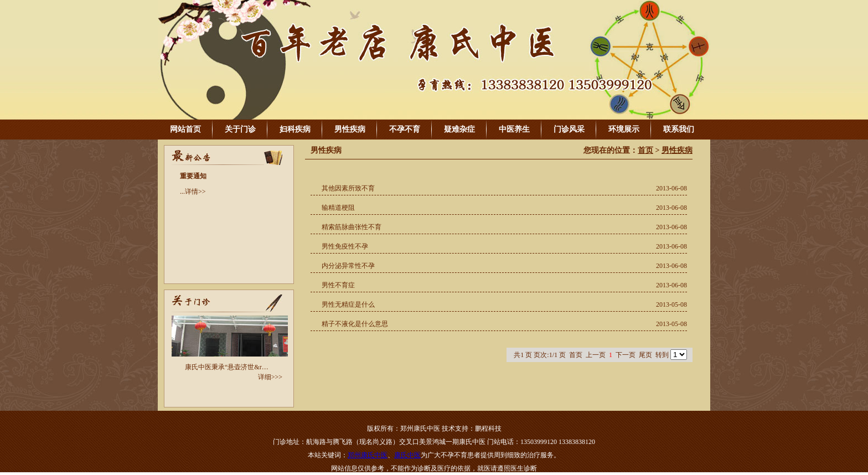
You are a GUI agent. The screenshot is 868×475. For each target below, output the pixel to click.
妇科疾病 (295, 129)
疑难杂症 (459, 129)
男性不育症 (338, 285)
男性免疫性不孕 (345, 246)
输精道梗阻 (338, 208)
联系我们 (679, 129)
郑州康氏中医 (368, 455)
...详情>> (193, 192)
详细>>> (270, 377)
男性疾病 (350, 129)
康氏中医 (407, 455)
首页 (645, 150)
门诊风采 (569, 129)
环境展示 (624, 129)
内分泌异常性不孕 (348, 266)
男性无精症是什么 (348, 304)
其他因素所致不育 (348, 188)
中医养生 (514, 129)
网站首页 (185, 129)
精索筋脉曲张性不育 (352, 227)
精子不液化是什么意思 (355, 324)
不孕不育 (405, 129)
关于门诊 (240, 129)
